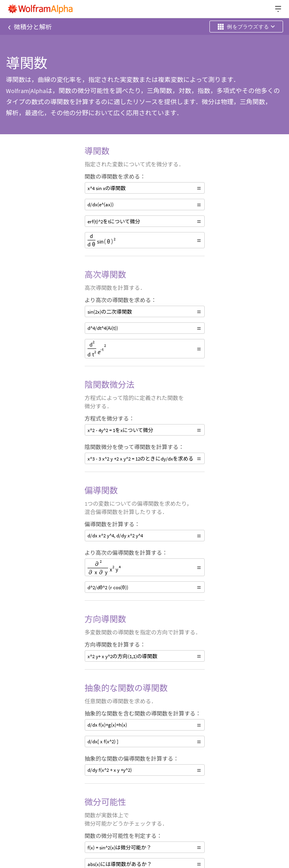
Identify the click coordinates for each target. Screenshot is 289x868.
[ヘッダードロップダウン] (279, 9)
